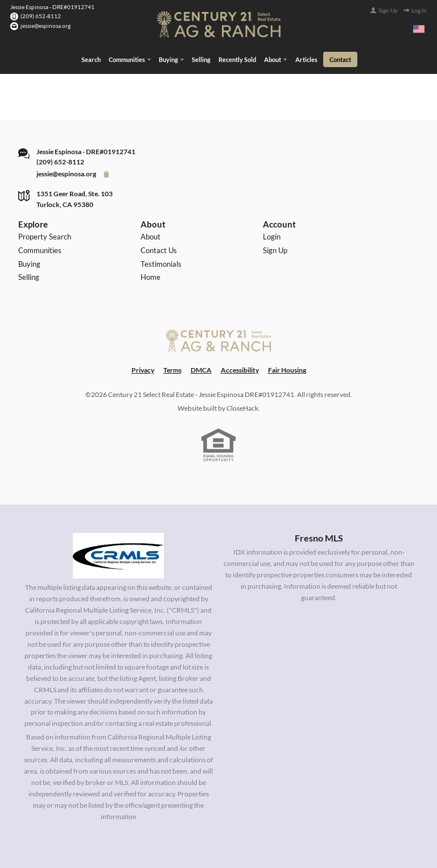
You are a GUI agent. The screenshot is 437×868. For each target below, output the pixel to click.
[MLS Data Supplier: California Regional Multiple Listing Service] (118, 556)
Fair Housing (287, 370)
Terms (172, 370)
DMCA (201, 370)
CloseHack (242, 408)
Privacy (143, 370)
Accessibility (240, 370)
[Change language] (419, 29)
